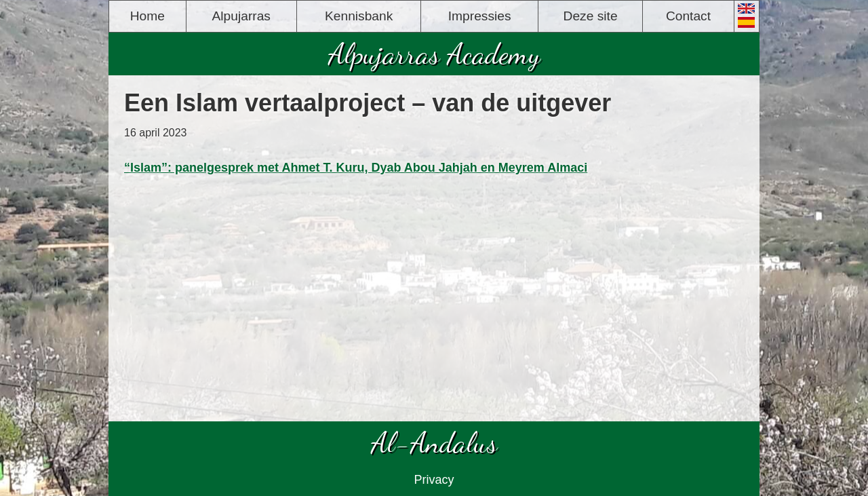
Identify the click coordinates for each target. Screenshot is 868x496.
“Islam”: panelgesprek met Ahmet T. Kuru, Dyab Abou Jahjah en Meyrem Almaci (356, 168)
